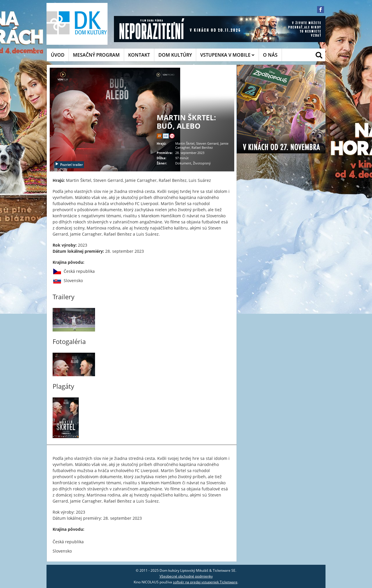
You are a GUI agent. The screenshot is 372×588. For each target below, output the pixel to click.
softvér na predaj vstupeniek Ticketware (205, 582)
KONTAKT (139, 55)
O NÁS (270, 55)
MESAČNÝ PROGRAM (96, 55)
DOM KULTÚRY (175, 55)
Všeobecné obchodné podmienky (186, 576)
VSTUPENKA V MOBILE (227, 55)
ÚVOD (58, 55)
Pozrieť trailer (69, 165)
